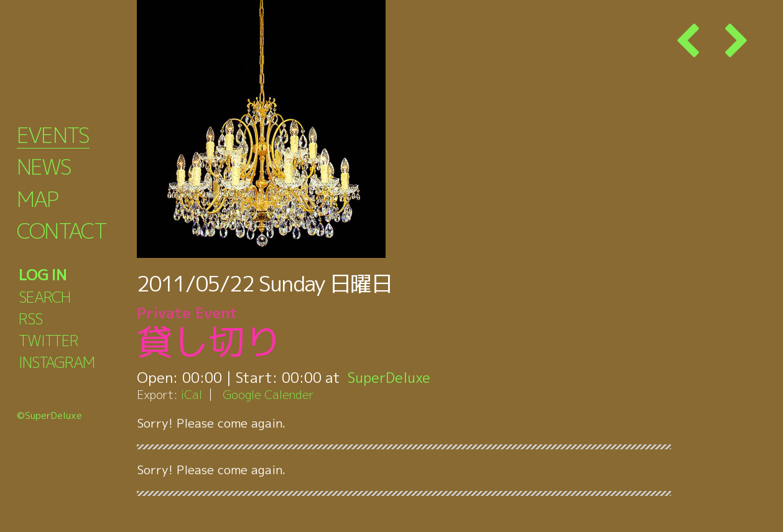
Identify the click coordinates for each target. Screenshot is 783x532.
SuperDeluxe (390, 377)
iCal (192, 394)
